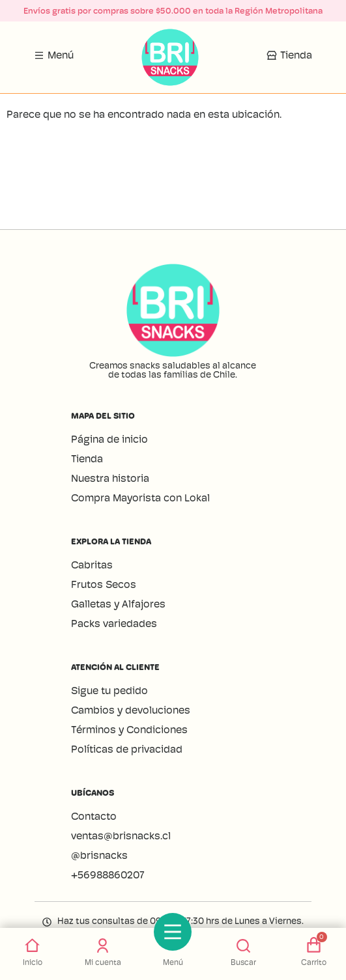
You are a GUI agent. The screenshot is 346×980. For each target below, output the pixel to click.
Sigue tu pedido (109, 691)
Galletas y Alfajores (118, 604)
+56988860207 (108, 875)
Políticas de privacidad (127, 749)
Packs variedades (114, 623)
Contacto (94, 816)
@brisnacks (99, 855)
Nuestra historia (110, 478)
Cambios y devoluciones (131, 710)
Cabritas (92, 565)
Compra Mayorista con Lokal (140, 498)
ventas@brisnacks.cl (122, 836)
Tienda (87, 459)
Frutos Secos (104, 584)
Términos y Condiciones (129, 730)
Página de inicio (109, 439)
